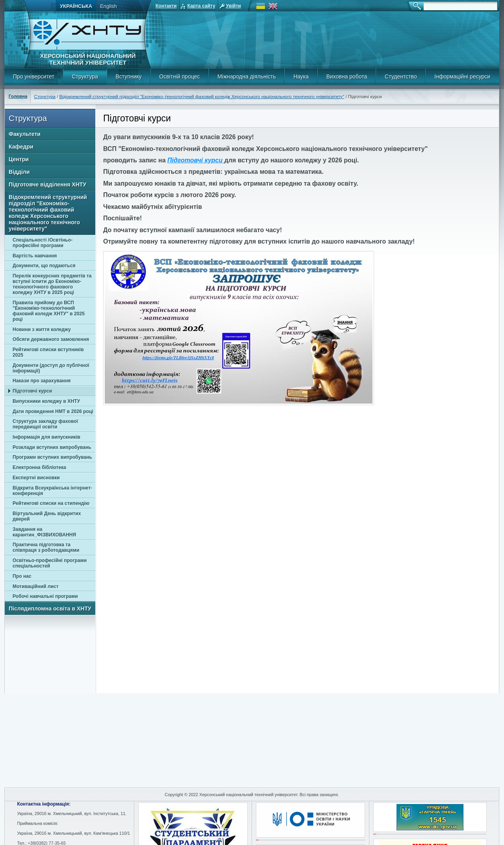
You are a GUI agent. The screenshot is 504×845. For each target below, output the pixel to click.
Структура (85, 76)
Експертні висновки (36, 478)
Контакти (166, 6)
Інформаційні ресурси (462, 76)
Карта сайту (201, 6)
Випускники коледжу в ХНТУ (46, 401)
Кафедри (21, 147)
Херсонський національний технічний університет (88, 59)
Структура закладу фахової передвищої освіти (45, 424)
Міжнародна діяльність (246, 76)
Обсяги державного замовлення (51, 339)
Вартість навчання (35, 256)
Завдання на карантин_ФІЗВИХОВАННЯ (44, 532)
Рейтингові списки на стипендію (51, 503)
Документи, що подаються (44, 266)
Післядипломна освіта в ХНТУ (50, 609)
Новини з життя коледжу (42, 329)
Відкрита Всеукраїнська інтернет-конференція (52, 491)
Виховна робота (347, 76)
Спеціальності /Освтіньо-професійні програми (43, 243)
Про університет (34, 76)
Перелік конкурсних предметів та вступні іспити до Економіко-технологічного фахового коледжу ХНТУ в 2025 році (52, 284)
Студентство (401, 76)
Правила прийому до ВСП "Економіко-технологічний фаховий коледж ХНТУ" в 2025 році (49, 311)
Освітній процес (179, 76)
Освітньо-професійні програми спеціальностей (50, 563)
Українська (76, 6)
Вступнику (128, 76)
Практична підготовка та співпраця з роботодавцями (46, 547)
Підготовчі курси (32, 391)
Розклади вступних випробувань (52, 447)
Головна (18, 96)
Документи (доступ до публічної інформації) (51, 368)
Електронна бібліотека (39, 467)
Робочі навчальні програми (45, 596)
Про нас (22, 576)
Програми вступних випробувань (52, 457)
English (108, 6)
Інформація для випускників (46, 437)
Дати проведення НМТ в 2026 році (53, 411)
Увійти (233, 6)
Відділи (19, 172)
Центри (19, 159)
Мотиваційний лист (36, 586)
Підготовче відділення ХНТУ (47, 184)
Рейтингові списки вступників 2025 (48, 352)
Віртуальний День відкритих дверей (47, 516)
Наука (301, 76)
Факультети (25, 134)
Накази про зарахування (42, 381)
